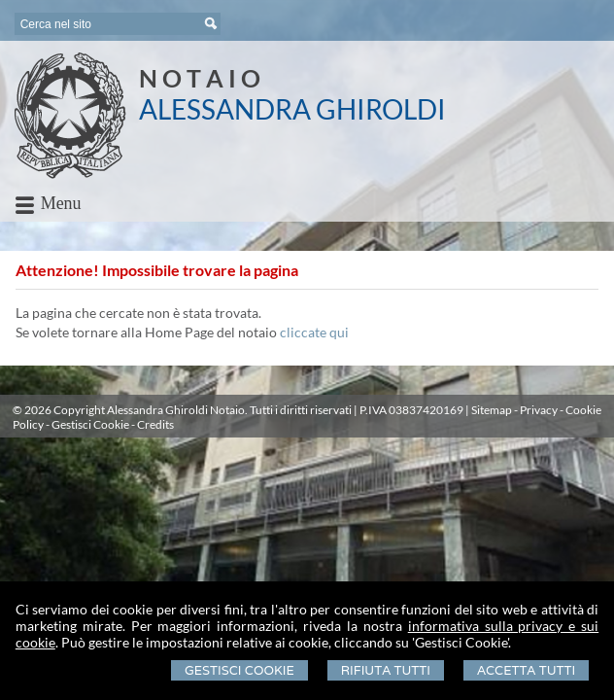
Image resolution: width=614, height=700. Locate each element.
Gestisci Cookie (239, 670)
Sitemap (492, 410)
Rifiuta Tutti (386, 670)
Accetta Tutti (526, 670)
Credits (155, 424)
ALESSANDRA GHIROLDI (292, 109)
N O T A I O (200, 78)
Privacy (539, 410)
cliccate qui (314, 332)
